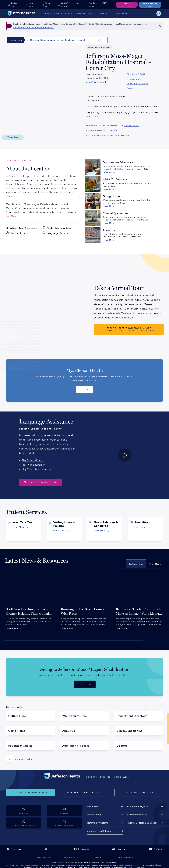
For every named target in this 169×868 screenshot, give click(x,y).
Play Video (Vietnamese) (36, 469)
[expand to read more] (12, 216)
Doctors (122, 746)
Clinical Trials (14, 5)
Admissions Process (76, 746)
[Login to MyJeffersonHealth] (85, 390)
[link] (33, 28)
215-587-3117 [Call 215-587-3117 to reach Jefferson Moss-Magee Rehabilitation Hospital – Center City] (114, 130)
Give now (31, 5)
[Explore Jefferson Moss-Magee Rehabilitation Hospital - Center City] (129, 330)
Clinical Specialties (129, 731)
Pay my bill (48, 5)
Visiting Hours (134, 79)
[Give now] (85, 684)
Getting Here (17, 716)
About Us (69, 731)
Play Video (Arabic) (33, 460)
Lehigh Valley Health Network (70, 5)
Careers (131, 88)
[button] (73, 640)
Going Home (17, 731)
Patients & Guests (20, 746)
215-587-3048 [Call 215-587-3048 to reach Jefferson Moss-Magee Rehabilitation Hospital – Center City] (122, 135)
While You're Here (75, 716)
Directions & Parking (137, 74)
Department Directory (138, 84)
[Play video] (40, 482)
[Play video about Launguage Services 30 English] (106, 455)
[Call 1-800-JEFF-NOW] (139, 793)
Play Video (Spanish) (34, 465)
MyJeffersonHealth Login (150, 5)
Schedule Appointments (127, 5)
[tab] (136, 564)
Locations (16, 40)
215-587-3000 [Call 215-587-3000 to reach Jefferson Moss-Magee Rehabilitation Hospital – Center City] (131, 126)
